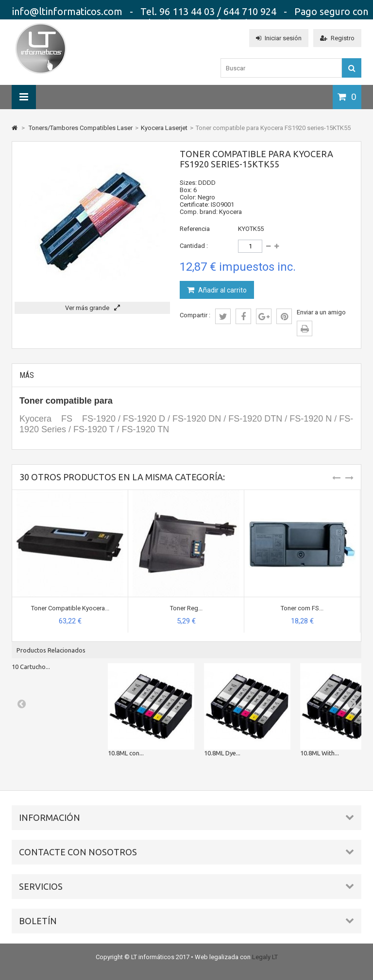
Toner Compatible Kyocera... (70, 608)
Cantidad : (194, 246)
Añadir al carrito (222, 290)
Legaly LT (265, 957)
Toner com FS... (302, 608)
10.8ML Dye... (222, 753)
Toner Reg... (186, 608)
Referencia (195, 229)
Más (27, 375)
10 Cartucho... (31, 667)
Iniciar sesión (279, 38)
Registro (337, 38)
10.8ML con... (126, 753)
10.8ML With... (320, 753)
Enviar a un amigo (321, 312)
